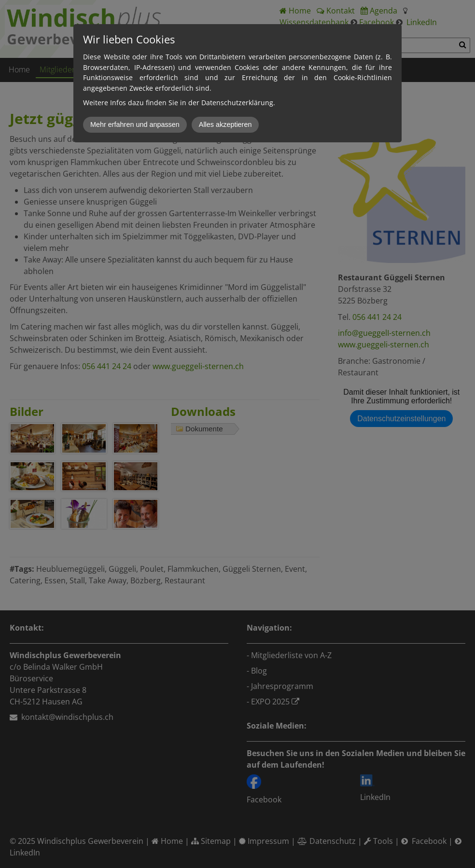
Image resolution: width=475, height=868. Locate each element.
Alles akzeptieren (225, 124)
